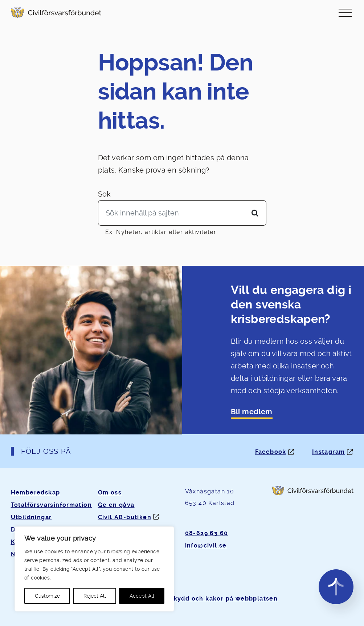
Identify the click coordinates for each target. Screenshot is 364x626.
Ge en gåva (116, 505)
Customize (47, 596)
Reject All (95, 596)
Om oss (110, 492)
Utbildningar (31, 517)
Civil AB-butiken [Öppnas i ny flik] (125, 517)
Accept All (142, 596)
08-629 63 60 (207, 533)
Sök (105, 194)
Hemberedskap (36, 492)
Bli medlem (252, 412)
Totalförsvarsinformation (52, 505)
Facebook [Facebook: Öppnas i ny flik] (271, 452)
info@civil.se (206, 546)
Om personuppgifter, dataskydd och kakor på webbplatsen (182, 599)
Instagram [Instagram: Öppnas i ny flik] (329, 452)
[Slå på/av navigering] (345, 13)
